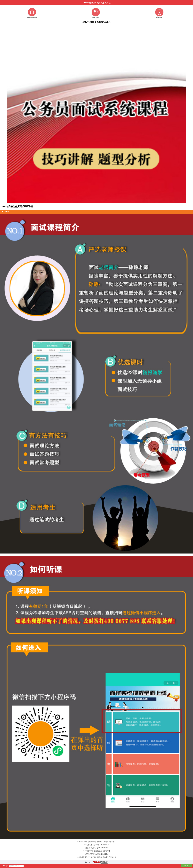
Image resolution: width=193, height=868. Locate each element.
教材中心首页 (32, 17)
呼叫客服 (159, 17)
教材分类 (96, 17)
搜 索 (186, 865)
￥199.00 (96, 862)
